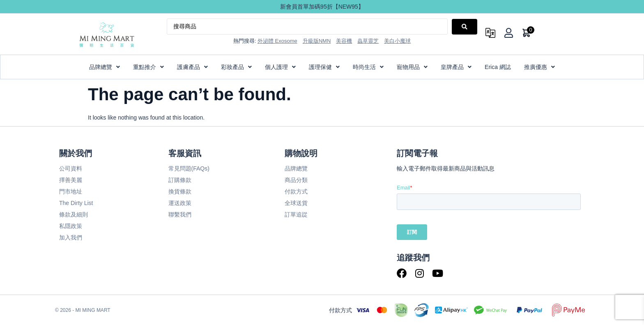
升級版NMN (317, 41)
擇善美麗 (71, 180)
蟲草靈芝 (368, 41)
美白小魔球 (397, 41)
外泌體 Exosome (277, 41)
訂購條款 (180, 180)
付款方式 (296, 191)
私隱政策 (71, 226)
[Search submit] (465, 27)
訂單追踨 (296, 214)
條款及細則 (74, 214)
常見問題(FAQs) (189, 168)
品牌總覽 (296, 168)
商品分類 (296, 180)
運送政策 (180, 203)
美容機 (344, 41)
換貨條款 (180, 191)
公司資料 (71, 168)
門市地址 (71, 191)
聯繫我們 (180, 214)
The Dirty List (76, 203)
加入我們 (71, 237)
